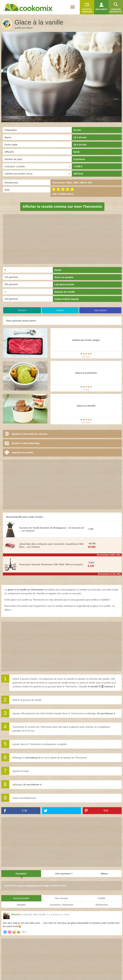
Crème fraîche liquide (67, 299)
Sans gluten (100, 310)
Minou (29, 28)
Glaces (60, 310)
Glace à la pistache (86, 373)
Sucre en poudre (64, 277)
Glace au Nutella (86, 406)
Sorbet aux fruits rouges (86, 340)
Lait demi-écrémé (64, 284)
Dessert (22, 310)
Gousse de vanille (65, 292)
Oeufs (58, 270)
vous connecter (27, 886)
